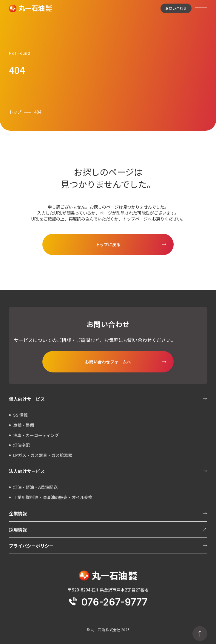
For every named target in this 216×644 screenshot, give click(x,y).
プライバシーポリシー (108, 546)
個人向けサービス (108, 399)
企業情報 (108, 513)
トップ (15, 112)
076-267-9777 (108, 602)
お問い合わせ (176, 8)
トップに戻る (108, 244)
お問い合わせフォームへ (108, 362)
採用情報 (108, 530)
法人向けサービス (108, 471)
